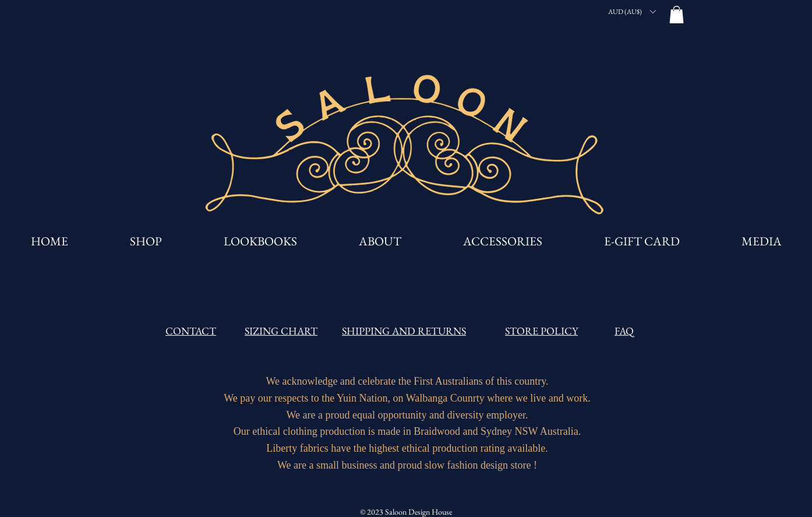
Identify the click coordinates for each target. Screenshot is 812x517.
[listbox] (632, 12)
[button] (632, 12)
